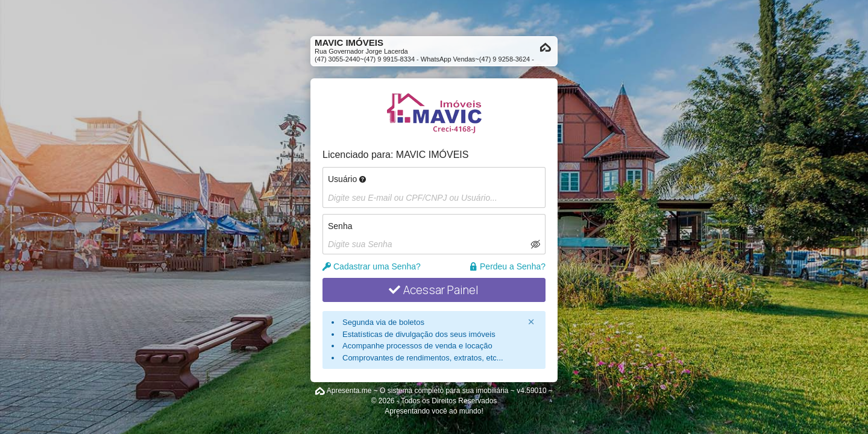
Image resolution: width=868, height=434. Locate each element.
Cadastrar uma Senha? (372, 266)
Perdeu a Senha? (507, 266)
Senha (340, 226)
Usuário (347, 179)
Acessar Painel (434, 290)
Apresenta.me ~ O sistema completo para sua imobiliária (418, 391)
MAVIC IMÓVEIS (432, 155)
